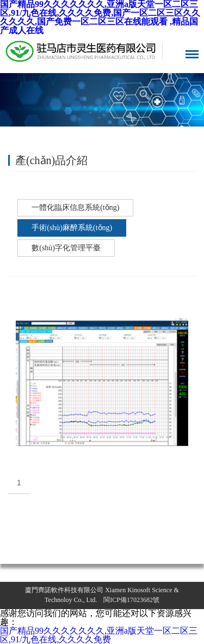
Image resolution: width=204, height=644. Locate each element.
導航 (192, 54)
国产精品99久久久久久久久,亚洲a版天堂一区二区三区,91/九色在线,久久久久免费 (99, 635)
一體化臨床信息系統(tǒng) (75, 207)
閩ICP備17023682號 (131, 600)
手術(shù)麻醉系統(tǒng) (72, 228)
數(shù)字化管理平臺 (66, 248)
